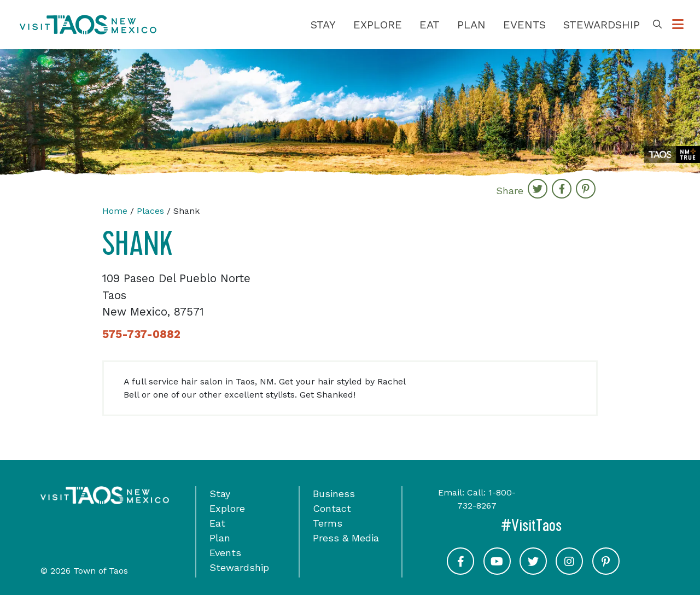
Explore (378, 25)
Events (524, 25)
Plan (471, 25)
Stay (323, 25)
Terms (328, 523)
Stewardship (602, 25)
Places (150, 211)
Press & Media (346, 538)
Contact (332, 508)
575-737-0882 (141, 334)
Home (115, 211)
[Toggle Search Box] (657, 25)
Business (334, 494)
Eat (430, 25)
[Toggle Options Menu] (678, 25)
